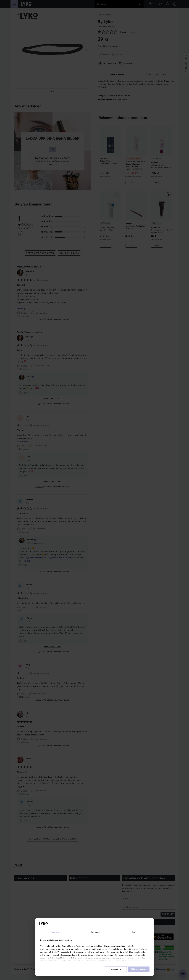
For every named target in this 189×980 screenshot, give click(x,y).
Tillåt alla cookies (139, 969)
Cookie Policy (134, 961)
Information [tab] (94, 932)
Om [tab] (133, 932)
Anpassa (116, 969)
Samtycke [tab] (56, 932)
